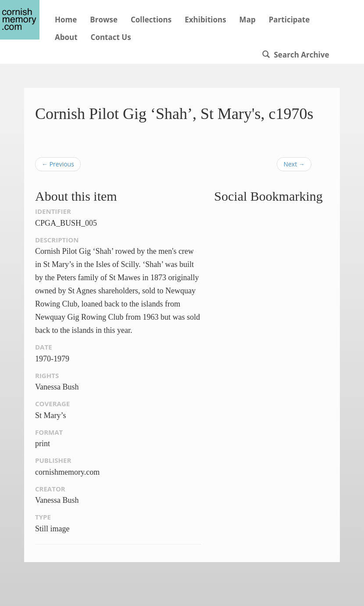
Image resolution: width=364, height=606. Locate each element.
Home (66, 20)
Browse (104, 20)
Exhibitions (205, 20)
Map (248, 20)
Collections (151, 20)
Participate (289, 20)
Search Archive (296, 55)
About (66, 37)
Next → (294, 164)
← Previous (58, 164)
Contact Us (111, 37)
